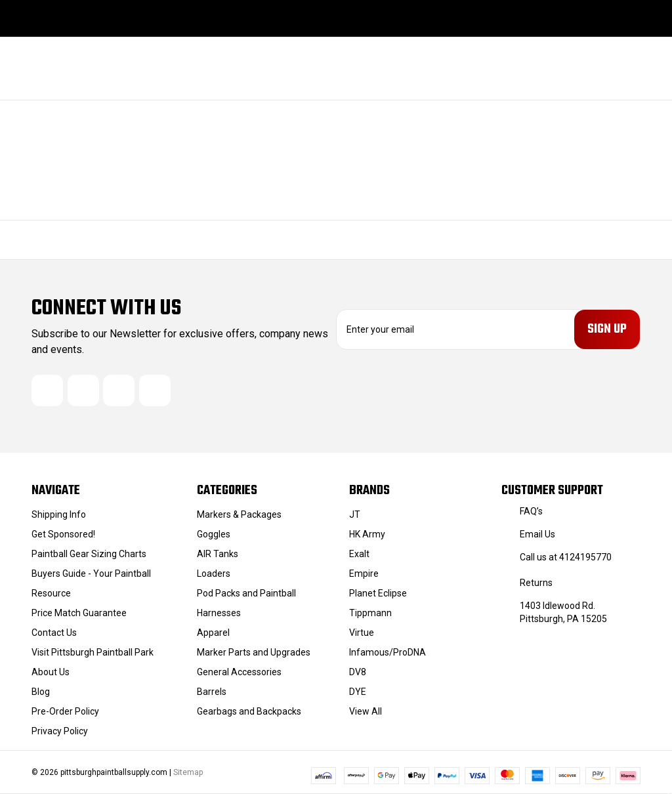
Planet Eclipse (378, 593)
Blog (41, 692)
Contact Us (54, 633)
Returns (536, 583)
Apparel (213, 633)
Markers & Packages (239, 514)
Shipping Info (59, 514)
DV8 (358, 672)
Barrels (212, 692)
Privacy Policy (60, 731)
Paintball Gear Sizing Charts (89, 554)
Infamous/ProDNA (388, 652)
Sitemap (188, 772)
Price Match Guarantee (79, 613)
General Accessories (239, 672)
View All (366, 711)
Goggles (214, 534)
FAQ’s (531, 511)
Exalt (359, 554)
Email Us (537, 534)
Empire (364, 574)
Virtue (362, 633)
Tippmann (370, 613)
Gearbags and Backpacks (249, 711)
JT (355, 514)
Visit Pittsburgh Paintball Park (93, 652)
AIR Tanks (218, 554)
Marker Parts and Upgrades (254, 652)
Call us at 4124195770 (566, 557)
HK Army (367, 534)
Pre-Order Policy (65, 711)
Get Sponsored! (63, 534)
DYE (358, 692)
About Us (51, 672)
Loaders (214, 574)
